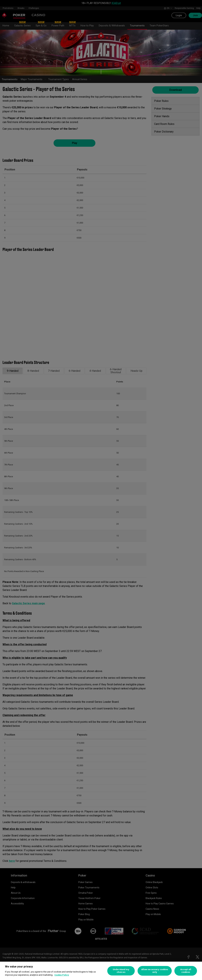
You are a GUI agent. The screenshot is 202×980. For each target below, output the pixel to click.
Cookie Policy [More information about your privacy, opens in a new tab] (62, 975)
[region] (101, 971)
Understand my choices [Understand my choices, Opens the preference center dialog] (121, 971)
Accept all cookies (186, 971)
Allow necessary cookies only (155, 971)
